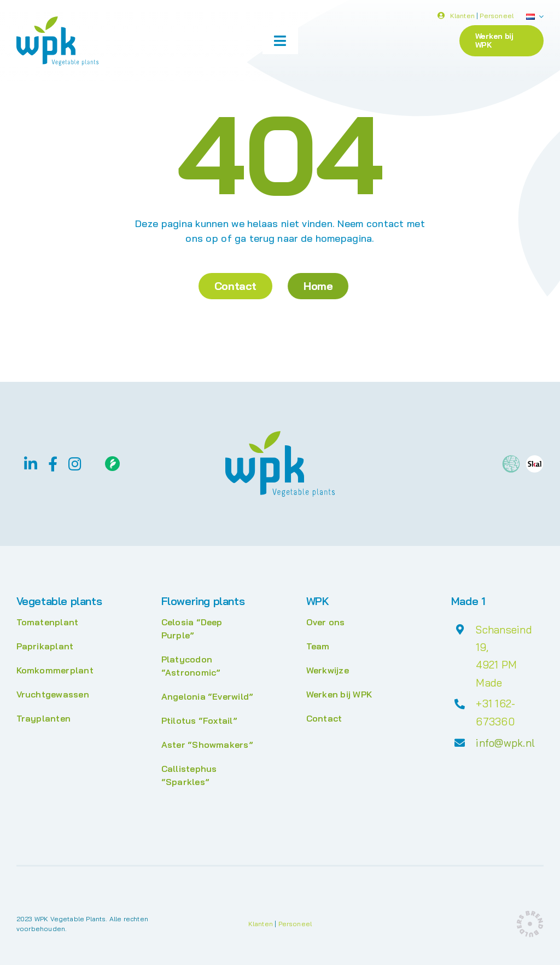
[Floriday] (112, 461)
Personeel (497, 17)
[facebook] (53, 464)
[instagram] (75, 464)
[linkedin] (31, 464)
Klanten (462, 17)
